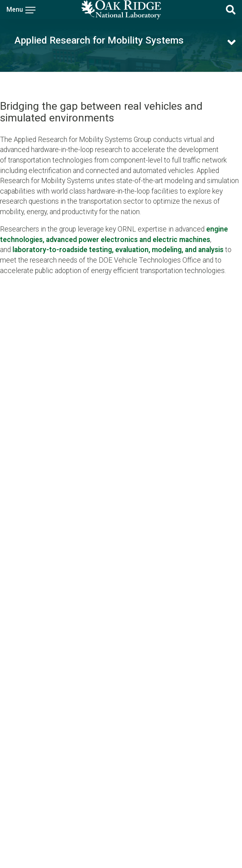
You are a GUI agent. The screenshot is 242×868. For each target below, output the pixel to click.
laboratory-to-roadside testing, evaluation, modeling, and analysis (118, 250)
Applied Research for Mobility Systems (99, 40)
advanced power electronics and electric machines (128, 240)
